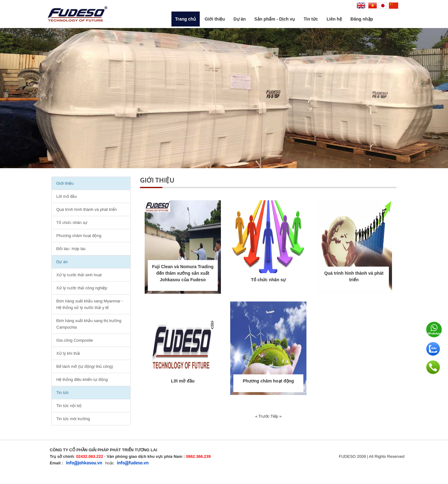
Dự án (239, 19)
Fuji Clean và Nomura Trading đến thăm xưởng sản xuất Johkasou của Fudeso (183, 273)
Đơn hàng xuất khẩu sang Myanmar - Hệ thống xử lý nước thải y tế (90, 304)
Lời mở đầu (67, 196)
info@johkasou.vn (84, 463)
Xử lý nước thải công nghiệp (82, 288)
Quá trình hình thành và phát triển (86, 209)
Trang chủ (186, 19)
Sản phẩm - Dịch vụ (275, 19)
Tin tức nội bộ (69, 406)
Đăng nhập (362, 19)
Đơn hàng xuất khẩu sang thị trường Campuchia (89, 324)
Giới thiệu (215, 19)
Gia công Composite (75, 340)
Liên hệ (334, 19)
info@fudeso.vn (133, 463)
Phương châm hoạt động (79, 236)
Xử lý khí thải (68, 353)
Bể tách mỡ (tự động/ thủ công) (85, 366)
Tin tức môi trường (73, 419)
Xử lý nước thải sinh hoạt (79, 275)
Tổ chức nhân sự (72, 223)
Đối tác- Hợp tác (71, 249)
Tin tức (311, 19)
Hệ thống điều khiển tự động (82, 380)
